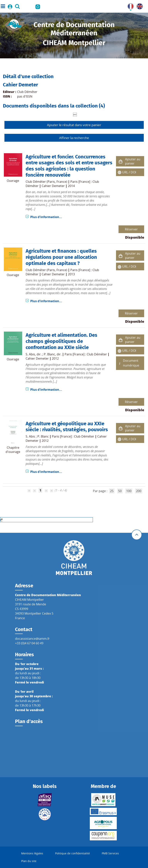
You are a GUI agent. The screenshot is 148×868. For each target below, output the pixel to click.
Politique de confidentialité (72, 853)
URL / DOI (129, 172)
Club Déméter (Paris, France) (46, 182)
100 (129, 491)
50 (120, 491)
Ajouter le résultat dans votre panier (74, 125)
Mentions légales (32, 853)
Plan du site (29, 861)
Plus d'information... (46, 217)
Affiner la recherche (74, 138)
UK (139, 6)
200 (139, 491)
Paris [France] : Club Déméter (86, 354)
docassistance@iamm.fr (32, 639)
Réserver (131, 229)
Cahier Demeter (53, 186)
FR (129, 6)
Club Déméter (27, 92)
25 (112, 491)
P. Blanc (49, 354)
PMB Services (110, 853)
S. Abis (30, 354)
